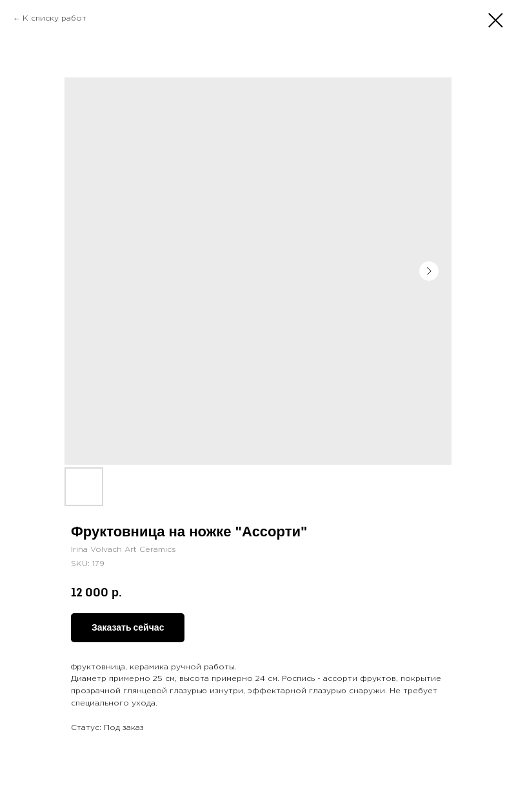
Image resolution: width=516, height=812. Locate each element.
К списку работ (55, 18)
